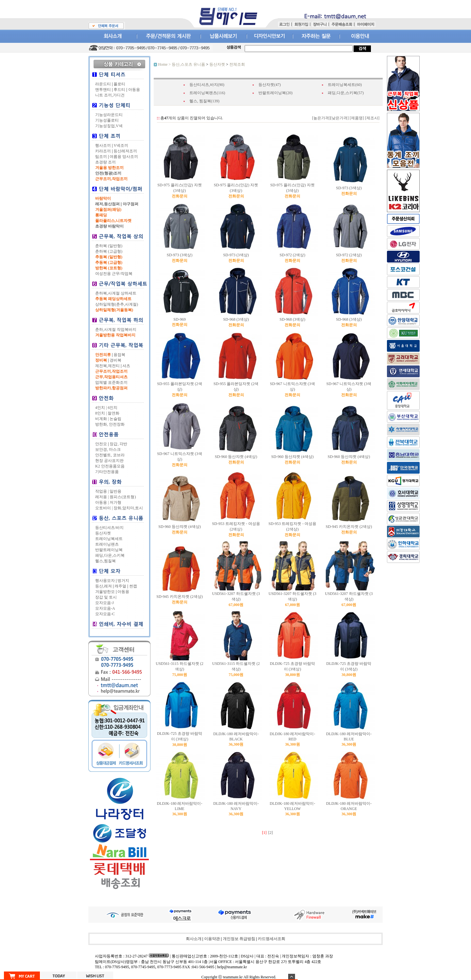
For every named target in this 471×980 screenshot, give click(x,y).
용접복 (119, 355)
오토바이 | (104, 508)
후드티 (119, 90)
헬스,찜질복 (105, 561)
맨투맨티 (103, 90)
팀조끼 (101, 157)
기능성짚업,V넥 (109, 126)
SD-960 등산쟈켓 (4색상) (236, 457)
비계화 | (102, 419)
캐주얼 (120, 586)
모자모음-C (105, 614)
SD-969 (179, 319)
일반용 (115, 491)
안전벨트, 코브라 (110, 455)
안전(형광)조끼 (108, 173)
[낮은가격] (340, 118)
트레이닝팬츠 (107, 544)
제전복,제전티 (107, 366)
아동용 (134, 90)
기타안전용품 (107, 472)
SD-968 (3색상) (236, 319)
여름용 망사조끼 (124, 157)
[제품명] (356, 118)
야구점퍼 (131, 204)
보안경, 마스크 (108, 449)
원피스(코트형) (123, 497)
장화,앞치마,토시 (128, 508)
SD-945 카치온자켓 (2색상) (349, 527)
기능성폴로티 (107, 120)
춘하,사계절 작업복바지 (116, 329)
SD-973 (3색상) (349, 188)
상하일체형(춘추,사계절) (117, 304)
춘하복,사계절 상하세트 (116, 293)
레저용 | (102, 497)
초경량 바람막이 (109, 226)
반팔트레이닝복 (109, 550)
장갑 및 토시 (106, 597)
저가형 (115, 502)
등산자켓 (103, 533)
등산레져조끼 (125, 151)
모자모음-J (105, 603)
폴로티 (119, 84)
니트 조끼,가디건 (110, 95)
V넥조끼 (121, 145)
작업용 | (102, 491)
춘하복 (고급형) (109, 251)
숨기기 (292, 977)
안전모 (101, 444)
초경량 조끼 (105, 162)
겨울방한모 (105, 592)
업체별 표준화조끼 (111, 382)
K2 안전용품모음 (110, 466)
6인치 (113, 408)
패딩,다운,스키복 (110, 555)
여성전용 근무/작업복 (114, 274)
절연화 (113, 413)
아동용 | (102, 502)
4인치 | (101, 408)
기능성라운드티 (109, 115)
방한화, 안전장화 (110, 424)
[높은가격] (321, 118)
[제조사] (372, 118)
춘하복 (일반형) (109, 246)
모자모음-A (105, 608)
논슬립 (115, 419)
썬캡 (133, 586)
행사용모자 (105, 581)
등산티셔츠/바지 (109, 528)
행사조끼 (103, 145)
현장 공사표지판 (109, 461)
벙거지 (123, 581)
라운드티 (103, 84)
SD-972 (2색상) (292, 255)
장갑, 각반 (118, 444)
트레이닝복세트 (109, 539)
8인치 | (101, 413)
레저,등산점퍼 (107, 204)
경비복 (115, 360)
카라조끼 (103, 151)
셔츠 (126, 366)
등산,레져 (104, 586)
